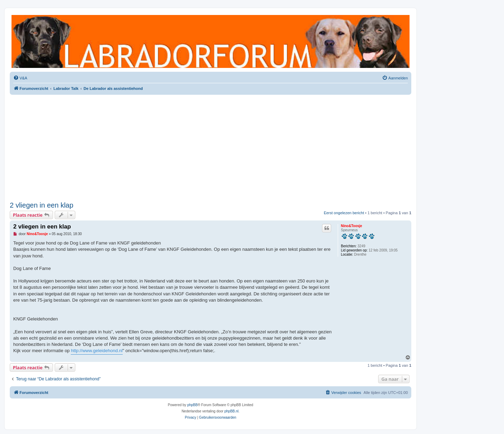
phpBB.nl (232, 411)
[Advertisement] (211, 147)
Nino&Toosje (352, 226)
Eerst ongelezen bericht (344, 213)
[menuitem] (20, 78)
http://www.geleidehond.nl (97, 351)
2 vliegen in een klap (41, 205)
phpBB (192, 405)
